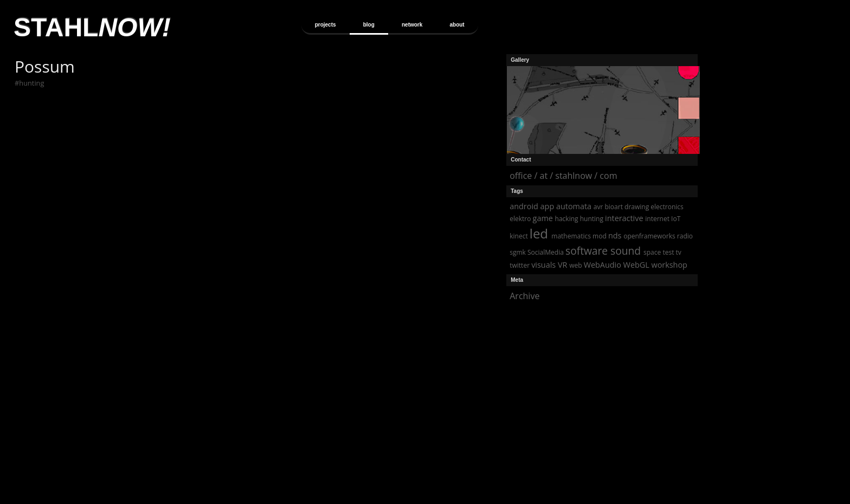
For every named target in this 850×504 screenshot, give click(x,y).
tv (679, 252)
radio (685, 236)
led (539, 233)
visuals (543, 265)
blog (369, 25)
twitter (520, 265)
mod (600, 236)
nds (615, 235)
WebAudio (603, 265)
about (457, 25)
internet (657, 219)
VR (562, 265)
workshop (669, 265)
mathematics (571, 236)
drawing (637, 207)
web (575, 265)
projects (326, 25)
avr (598, 207)
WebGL (636, 265)
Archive (524, 296)
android (524, 206)
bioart (613, 207)
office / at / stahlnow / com (563, 176)
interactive (624, 218)
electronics (667, 207)
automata (574, 206)
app (548, 206)
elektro (520, 219)
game (543, 218)
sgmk (518, 252)
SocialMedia (546, 252)
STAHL (92, 27)
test (668, 252)
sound (626, 251)
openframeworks (649, 236)
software (587, 251)
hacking (567, 219)
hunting (31, 83)
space (652, 252)
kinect (519, 236)
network (412, 25)
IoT (676, 219)
